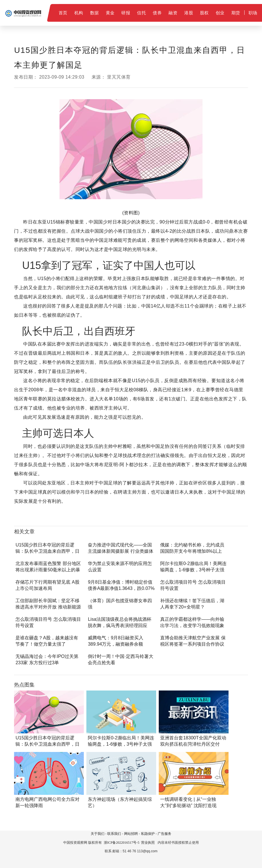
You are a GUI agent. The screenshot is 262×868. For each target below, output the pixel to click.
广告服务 (164, 834)
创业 (220, 13)
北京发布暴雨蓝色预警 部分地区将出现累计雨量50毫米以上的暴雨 (48, 570)
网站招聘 (131, 834)
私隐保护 (148, 834)
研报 (126, 13)
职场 (253, 13)
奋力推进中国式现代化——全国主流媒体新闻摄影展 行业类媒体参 (120, 551)
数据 (95, 13)
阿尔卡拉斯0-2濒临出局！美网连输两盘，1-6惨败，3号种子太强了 (193, 570)
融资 (173, 13)
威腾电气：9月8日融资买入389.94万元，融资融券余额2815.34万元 (116, 644)
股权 (204, 13)
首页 (63, 13)
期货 (236, 13)
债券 (157, 13)
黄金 (110, 13)
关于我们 (98, 834)
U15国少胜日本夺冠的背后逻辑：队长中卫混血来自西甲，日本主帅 (47, 551)
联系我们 (114, 834)
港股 (189, 13)
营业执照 (148, 843)
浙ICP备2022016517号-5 (122, 843)
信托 (141, 13)
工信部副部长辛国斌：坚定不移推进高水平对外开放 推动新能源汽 (48, 607)
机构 (79, 13)
